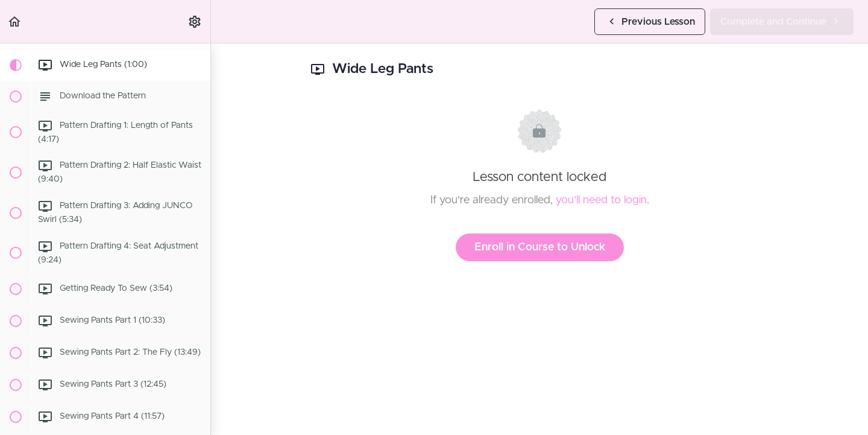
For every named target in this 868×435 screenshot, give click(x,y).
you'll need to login (601, 200)
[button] (15, 21)
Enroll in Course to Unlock (540, 247)
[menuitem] (195, 21)
